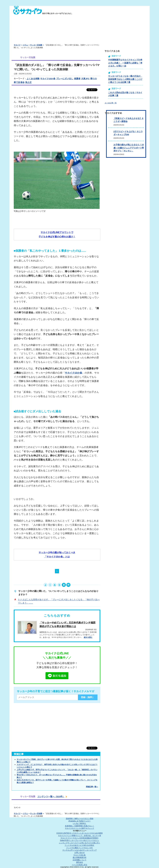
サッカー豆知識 (36, 45)
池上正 (28, 82)
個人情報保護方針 (80, 857)
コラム (25, 45)
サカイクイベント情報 (80, 836)
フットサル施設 (79, 848)
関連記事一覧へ (92, 787)
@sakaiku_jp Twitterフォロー (79, 821)
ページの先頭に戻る (80, 865)
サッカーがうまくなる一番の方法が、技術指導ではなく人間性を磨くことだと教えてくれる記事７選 (125, 79)
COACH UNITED (79, 833)
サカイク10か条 (48, 79)
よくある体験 (33, 79)
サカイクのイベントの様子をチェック (80, 828)
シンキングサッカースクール (80, 843)
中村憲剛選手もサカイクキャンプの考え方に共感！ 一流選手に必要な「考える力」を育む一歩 (125, 63)
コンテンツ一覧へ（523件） (51, 796)
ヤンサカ (80, 850)
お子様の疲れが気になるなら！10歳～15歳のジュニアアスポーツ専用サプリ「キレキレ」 (129, 148)
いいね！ (79, 823)
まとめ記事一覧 (111, 103)
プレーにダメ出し (65, 79)
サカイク (17, 45)
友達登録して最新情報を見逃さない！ (80, 826)
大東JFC (85, 79)
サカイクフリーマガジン (79, 838)
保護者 (77, 79)
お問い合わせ (80, 853)
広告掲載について (80, 860)
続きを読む (88, 637)
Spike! (79, 840)
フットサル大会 (79, 845)
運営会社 (80, 862)
